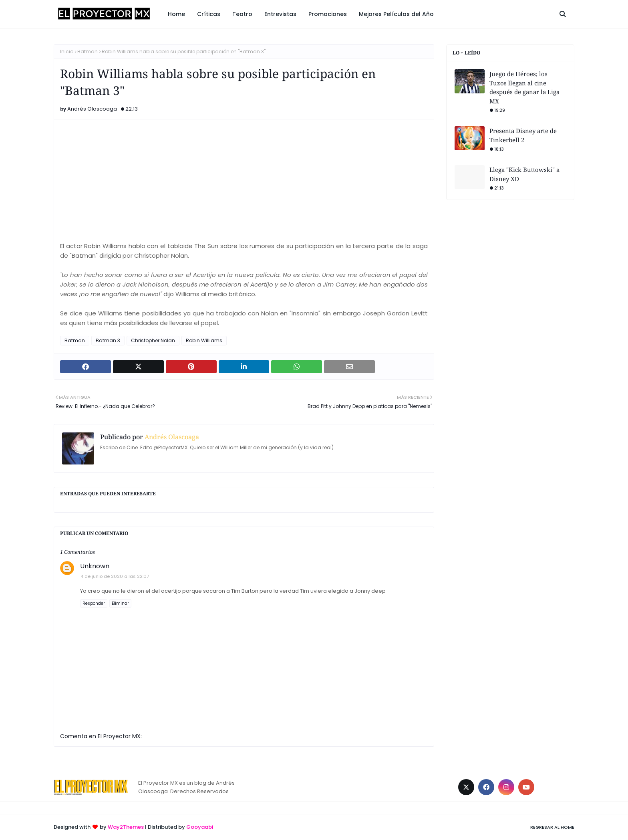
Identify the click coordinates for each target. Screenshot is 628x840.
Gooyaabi (200, 827)
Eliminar (120, 603)
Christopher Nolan (153, 340)
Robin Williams (204, 340)
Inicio (67, 51)
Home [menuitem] (176, 14)
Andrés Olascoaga (92, 109)
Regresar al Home (552, 827)
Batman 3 (108, 340)
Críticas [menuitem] (209, 14)
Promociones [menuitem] (328, 14)
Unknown (95, 566)
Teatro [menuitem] (242, 14)
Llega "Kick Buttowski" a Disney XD (524, 174)
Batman (88, 51)
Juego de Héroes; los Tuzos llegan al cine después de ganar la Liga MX (524, 87)
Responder (94, 603)
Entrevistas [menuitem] (280, 14)
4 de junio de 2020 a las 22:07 (115, 576)
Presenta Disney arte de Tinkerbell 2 (523, 135)
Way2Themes (126, 827)
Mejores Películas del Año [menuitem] (396, 14)
